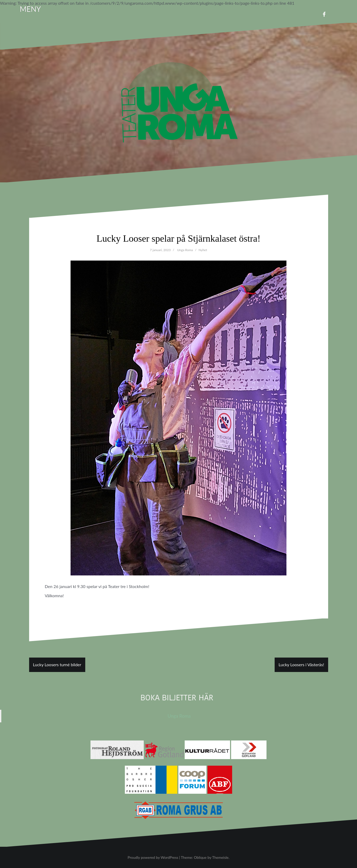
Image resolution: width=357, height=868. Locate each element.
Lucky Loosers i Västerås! (301, 665)
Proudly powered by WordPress (153, 857)
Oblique (200, 857)
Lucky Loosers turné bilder (57, 665)
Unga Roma (185, 250)
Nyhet (203, 250)
